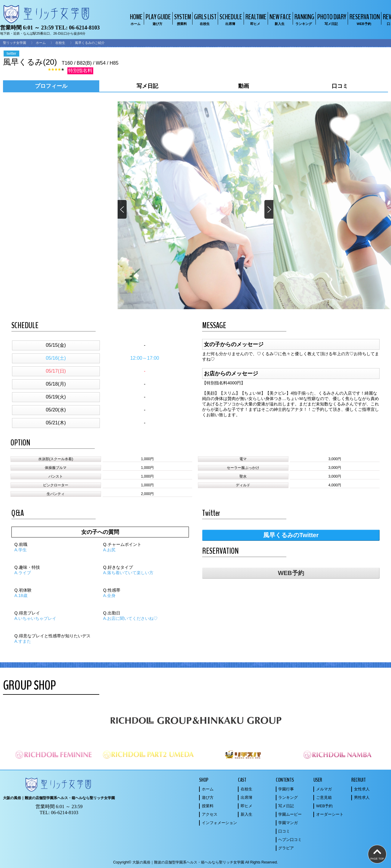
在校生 (60, 43)
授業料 (208, 806)
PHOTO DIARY (331, 19)
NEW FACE (280, 19)
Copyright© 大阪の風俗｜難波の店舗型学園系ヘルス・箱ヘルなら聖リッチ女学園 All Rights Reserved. (195, 862)
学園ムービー (290, 814)
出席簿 (246, 797)
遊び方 (208, 797)
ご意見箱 (324, 797)
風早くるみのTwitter (291, 535)
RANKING (304, 19)
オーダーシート (330, 814)
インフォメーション (219, 823)
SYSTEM (182, 19)
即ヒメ (246, 806)
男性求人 (362, 797)
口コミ (284, 831)
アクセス (210, 814)
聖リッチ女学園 (15, 43)
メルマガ (324, 789)
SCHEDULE (230, 19)
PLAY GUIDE (157, 19)
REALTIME (255, 19)
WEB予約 (291, 573)
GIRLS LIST (205, 19)
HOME (135, 19)
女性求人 (362, 789)
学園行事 (286, 789)
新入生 (246, 814)
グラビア (286, 848)
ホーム (41, 43)
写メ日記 (286, 806)
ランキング (288, 797)
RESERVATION (364, 19)
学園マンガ (288, 823)
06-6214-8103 (84, 28)
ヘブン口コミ (290, 840)
